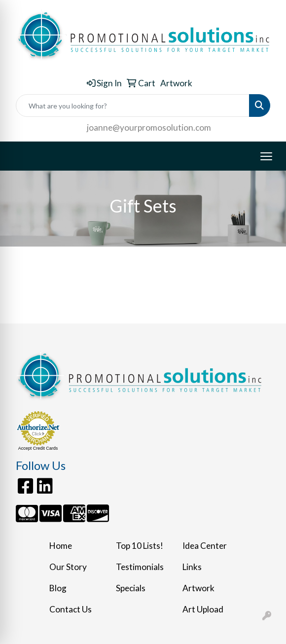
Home (61, 546)
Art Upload (203, 609)
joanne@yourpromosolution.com (149, 127)
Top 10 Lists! (140, 546)
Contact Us (71, 609)
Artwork (198, 588)
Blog (58, 588)
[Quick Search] (133, 106)
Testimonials (140, 567)
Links (192, 567)
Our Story (68, 567)
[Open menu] (266, 156)
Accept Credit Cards (38, 448)
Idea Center (205, 546)
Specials (131, 588)
